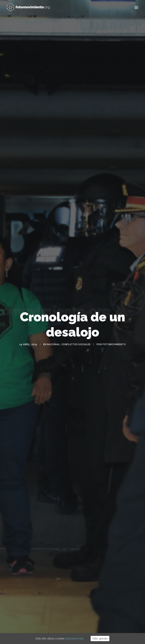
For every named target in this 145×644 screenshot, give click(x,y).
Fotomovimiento (114, 334)
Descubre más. (75, 639)
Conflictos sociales (76, 334)
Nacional (53, 334)
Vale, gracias (100, 639)
